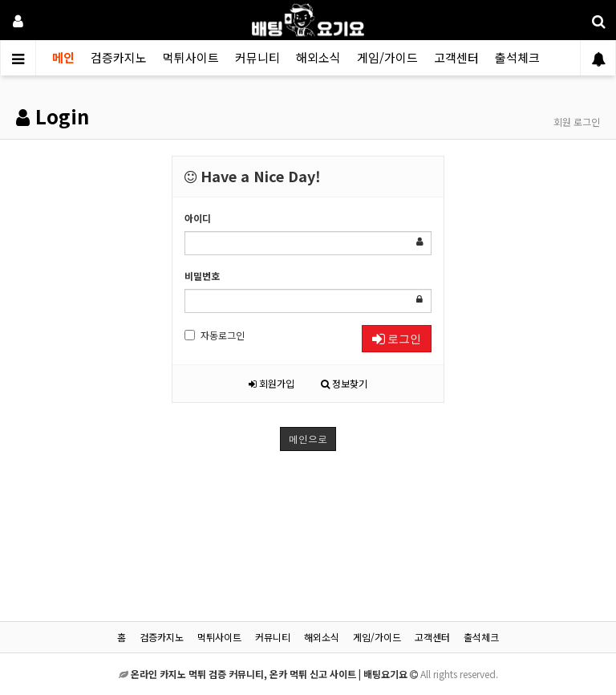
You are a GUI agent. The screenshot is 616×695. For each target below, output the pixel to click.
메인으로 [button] (308, 439)
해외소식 (318, 57)
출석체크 (517, 57)
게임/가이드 (387, 57)
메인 (63, 57)
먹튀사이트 (191, 57)
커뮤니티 (257, 57)
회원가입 (272, 383)
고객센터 (456, 57)
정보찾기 (344, 383)
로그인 (397, 339)
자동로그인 (215, 335)
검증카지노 (119, 57)
